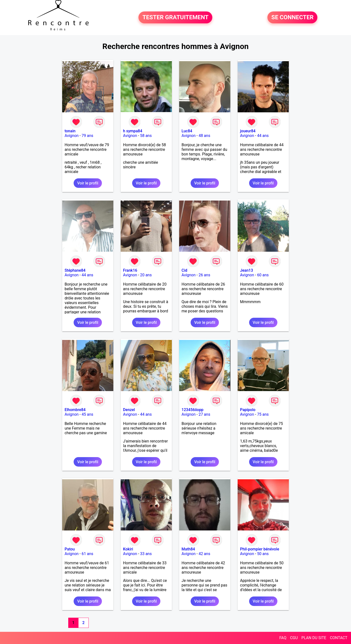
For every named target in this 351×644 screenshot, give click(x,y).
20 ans (146, 275)
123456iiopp (193, 410)
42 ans (205, 554)
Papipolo (248, 410)
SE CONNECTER (292, 18)
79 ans (88, 136)
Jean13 (247, 270)
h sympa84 (133, 131)
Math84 (188, 549)
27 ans (205, 414)
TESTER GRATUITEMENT (175, 18)
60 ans (263, 275)
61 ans (88, 554)
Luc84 (187, 131)
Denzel (129, 410)
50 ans (263, 554)
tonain (70, 131)
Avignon (72, 136)
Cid (185, 270)
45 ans (88, 414)
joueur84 (248, 131)
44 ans (263, 136)
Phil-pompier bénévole (260, 549)
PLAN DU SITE (314, 638)
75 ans (263, 414)
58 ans (146, 136)
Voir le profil (88, 183)
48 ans (205, 136)
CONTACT (339, 638)
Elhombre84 (75, 410)
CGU (294, 638)
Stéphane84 (75, 270)
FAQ (283, 638)
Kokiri (128, 549)
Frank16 (130, 270)
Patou (70, 549)
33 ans (146, 554)
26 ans (205, 275)
